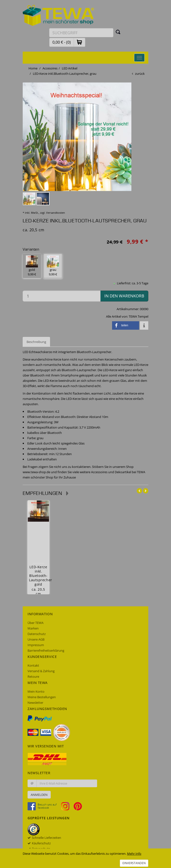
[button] (79, 42)
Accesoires (50, 68)
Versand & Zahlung (41, 671)
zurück (140, 74)
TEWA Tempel (139, 316)
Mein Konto (36, 691)
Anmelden (39, 795)
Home (33, 68)
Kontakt (33, 665)
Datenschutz (37, 634)
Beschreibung (36, 342)
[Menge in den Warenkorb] (62, 296)
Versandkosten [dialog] (56, 213)
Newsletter (35, 703)
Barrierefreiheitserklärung (46, 650)
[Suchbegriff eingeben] (81, 33)
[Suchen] (118, 32)
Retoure (33, 677)
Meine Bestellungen (42, 697)
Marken (33, 628)
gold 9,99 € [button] (32, 266)
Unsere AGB (36, 639)
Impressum (36, 645)
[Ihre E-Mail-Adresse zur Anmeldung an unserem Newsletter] (67, 783)
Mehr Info (134, 854)
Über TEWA (36, 623)
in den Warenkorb (124, 296)
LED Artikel (70, 68)
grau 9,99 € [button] (53, 266)
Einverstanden (134, 863)
